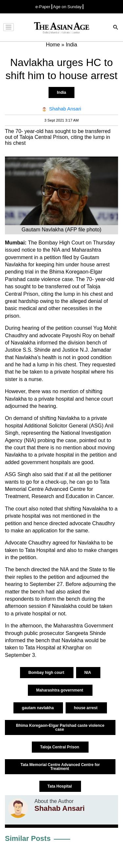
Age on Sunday (68, 7)
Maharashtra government (60, 690)
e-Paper (43, 7)
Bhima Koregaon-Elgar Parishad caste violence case (60, 727)
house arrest (86, 708)
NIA (88, 673)
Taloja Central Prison (60, 747)
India (61, 92)
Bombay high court (47, 673)
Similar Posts (28, 838)
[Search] (116, 28)
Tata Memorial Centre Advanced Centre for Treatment (60, 767)
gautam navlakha (38, 708)
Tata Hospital (60, 786)
